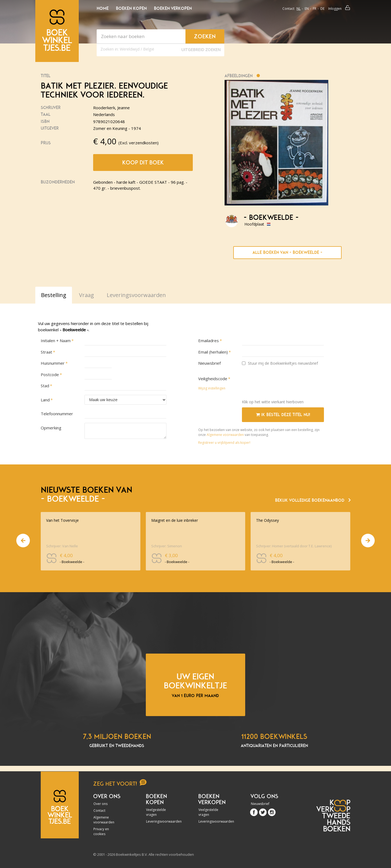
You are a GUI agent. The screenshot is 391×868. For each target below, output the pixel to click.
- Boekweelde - (271, 218)
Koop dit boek (143, 163)
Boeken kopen (131, 8)
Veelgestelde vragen (156, 812)
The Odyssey (267, 520)
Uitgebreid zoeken (201, 50)
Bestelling (54, 295)
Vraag (86, 295)
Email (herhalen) (213, 352)
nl (299, 9)
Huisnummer (53, 363)
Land (45, 400)
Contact (288, 9)
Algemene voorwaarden (225, 435)
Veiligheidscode (213, 379)
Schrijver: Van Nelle (62, 546)
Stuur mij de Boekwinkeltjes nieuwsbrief (280, 363)
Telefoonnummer (57, 414)
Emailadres (209, 341)
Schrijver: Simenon (167, 546)
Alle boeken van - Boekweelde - (287, 252)
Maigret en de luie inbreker (175, 520)
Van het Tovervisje (62, 520)
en (307, 9)
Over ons (100, 804)
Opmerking (51, 428)
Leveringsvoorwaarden (161, 821)
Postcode (50, 374)
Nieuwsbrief (209, 363)
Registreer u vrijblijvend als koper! (224, 443)
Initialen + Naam (56, 341)
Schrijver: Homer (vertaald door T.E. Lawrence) (294, 546)
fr (315, 9)
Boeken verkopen (173, 8)
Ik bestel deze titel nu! (283, 415)
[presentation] (283, 385)
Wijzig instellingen (212, 388)
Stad (45, 386)
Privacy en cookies (101, 831)
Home (103, 8)
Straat (46, 352)
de (322, 9)
